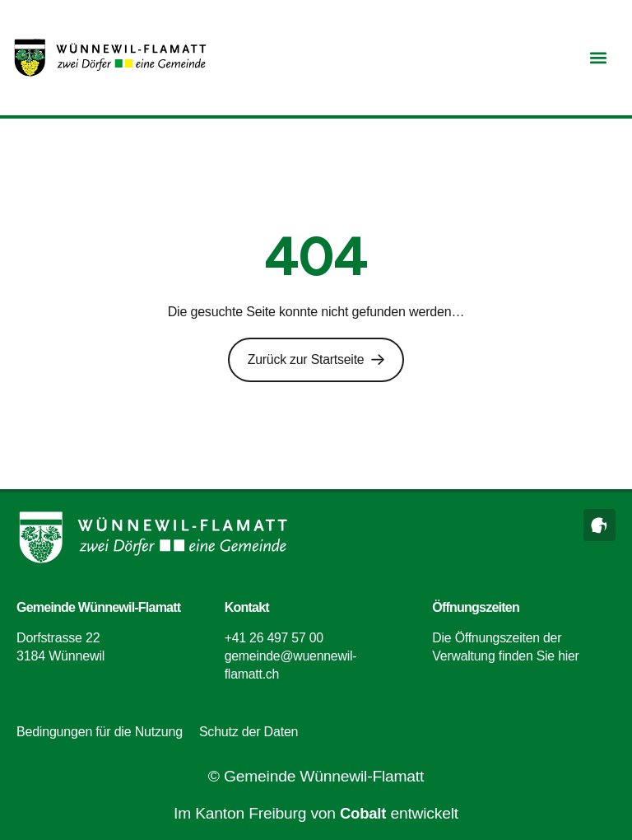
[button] (598, 58)
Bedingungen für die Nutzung (100, 732)
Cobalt (363, 813)
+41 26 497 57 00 (275, 637)
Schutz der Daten (249, 732)
